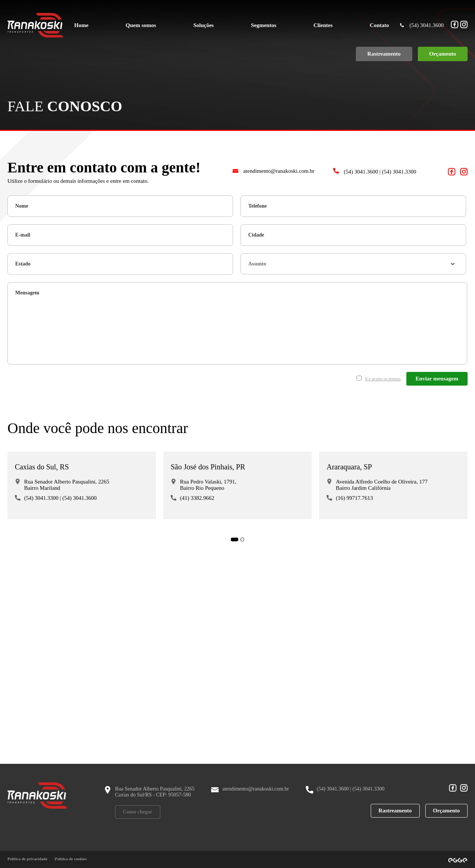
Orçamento (446, 811)
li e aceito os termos (383, 379)
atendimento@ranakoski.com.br (274, 171)
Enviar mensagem (437, 379)
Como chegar (138, 812)
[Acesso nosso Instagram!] (464, 25)
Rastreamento (395, 811)
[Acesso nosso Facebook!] (455, 25)
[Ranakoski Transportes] (35, 25)
